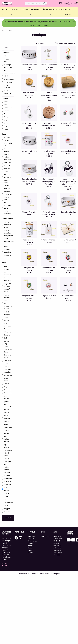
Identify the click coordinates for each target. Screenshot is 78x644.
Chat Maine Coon (8, 351)
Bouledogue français (8, 313)
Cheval (6, 366)
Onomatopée (9, 79)
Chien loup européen (8, 371)
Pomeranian (8, 479)
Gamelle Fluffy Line (29, 151)
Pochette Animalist (68, 240)
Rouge (6, 123)
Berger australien (7, 279)
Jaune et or (8, 108)
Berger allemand (7, 274)
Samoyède (8, 485)
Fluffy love (7, 163)
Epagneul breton (7, 397)
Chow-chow (6, 379)
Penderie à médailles (8, 251)
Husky (6, 424)
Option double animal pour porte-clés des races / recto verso (68, 183)
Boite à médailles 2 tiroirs (8, 225)
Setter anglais (6, 489)
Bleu (5, 105)
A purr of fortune (7, 139)
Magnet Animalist (29, 212)
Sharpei (6, 493)
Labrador (7, 433)
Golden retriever (7, 417)
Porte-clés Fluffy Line (29, 124)
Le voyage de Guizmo (8, 66)
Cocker (6, 384)
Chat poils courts (7, 356)
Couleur (5, 98)
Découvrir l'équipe (5, 564)
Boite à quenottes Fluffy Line (29, 94)
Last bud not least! (7, 176)
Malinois (7, 459)
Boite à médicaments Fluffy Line (49, 95)
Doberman (8, 393)
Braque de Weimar (7, 328)
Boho (6, 56)
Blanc (6, 102)
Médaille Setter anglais (68, 297)
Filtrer (8, 518)
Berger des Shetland (8, 285)
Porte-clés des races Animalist (49, 213)
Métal (6, 76)
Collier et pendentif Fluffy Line (49, 66)
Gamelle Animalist (68, 212)
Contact (65, 3)
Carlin (6, 338)
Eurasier (7, 412)
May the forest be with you (7, 188)
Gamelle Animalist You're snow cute (29, 180)
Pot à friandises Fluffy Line (49, 152)
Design (4, 134)
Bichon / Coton (7, 291)
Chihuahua (8, 375)
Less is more (6, 181)
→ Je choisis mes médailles (39, 25)
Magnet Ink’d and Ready (68, 269)
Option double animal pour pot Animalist (49, 182)
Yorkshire (7, 512)
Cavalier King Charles (7, 344)
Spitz (5, 500)
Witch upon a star (8, 207)
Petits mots (8, 82)
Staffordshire (8, 503)
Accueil (4, 30)
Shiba (6, 497)
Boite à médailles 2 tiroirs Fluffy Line (68, 94)
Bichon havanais (7, 296)
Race (4, 263)
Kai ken (6, 430)
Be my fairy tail (8, 144)
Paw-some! (8, 194)
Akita (5, 266)
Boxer (6, 323)
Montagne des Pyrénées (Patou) (7, 466)
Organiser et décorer (40, 9)
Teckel (6, 506)
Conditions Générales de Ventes (31, 574)
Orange (6, 117)
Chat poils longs (7, 362)
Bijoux (61, 9)
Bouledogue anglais (8, 308)
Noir (5, 114)
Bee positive (7, 150)
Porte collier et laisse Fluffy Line (49, 124)
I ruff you (7, 166)
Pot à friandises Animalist (29, 241)
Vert (5, 126)
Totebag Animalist (49, 240)
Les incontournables (10, 72)
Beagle (6, 269)
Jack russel (8, 427)
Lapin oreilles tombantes (8, 447)
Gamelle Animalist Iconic (29, 66)
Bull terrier (7, 332)
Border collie (6, 302)
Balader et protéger (20, 9)
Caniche (7, 335)
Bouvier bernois (6, 319)
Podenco (7, 476)
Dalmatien (8, 390)
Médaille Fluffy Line (68, 123)
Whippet (7, 509)
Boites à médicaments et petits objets (9, 243)
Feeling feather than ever (7, 157)
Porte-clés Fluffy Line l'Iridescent (68, 66)
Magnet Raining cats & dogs (49, 269)
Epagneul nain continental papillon (8, 406)
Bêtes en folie (7, 60)
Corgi (6, 387)
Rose (5, 120)
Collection (6, 53)
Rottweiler (7, 482)
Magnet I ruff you (49, 296)
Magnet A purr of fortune (29, 297)
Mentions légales (53, 574)
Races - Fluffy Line (7, 92)
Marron (6, 111)
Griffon (6, 421)
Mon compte (45, 536)
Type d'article (7, 219)
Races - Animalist (7, 86)
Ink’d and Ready (7, 170)
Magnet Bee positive (29, 269)
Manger (53, 9)
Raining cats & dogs (6, 200)
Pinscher (7, 473)
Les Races (6, 9)
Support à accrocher (8, 256)
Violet (6, 129)
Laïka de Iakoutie (7, 454)
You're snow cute (8, 212)
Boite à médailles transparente (9, 233)
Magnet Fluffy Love (68, 151)
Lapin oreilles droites (6, 439)
